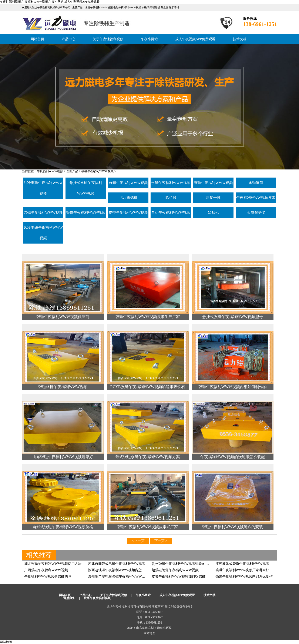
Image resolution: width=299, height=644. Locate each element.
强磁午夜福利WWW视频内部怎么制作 (244, 576)
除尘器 (171, 198)
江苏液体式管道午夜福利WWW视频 (242, 564)
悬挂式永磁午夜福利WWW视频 (86, 188)
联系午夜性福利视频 (97, 598)
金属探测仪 (256, 213)
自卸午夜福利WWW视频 (128, 183)
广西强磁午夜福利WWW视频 (46, 570)
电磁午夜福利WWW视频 (213, 183)
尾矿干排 (213, 198)
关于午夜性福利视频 (108, 39)
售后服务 (69, 598)
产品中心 (68, 39)
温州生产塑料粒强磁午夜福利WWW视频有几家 (123, 576)
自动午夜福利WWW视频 (171, 213)
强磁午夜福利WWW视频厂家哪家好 (242, 570)
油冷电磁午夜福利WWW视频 (43, 188)
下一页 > (161, 541)
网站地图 (149, 633)
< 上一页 (138, 541)
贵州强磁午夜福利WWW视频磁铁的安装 (182, 564)
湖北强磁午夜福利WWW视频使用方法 (53, 564)
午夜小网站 (149, 39)
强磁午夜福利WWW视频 (97, 171)
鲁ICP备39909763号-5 (179, 607)
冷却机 (213, 213)
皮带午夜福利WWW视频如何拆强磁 (179, 576)
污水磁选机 (128, 198)
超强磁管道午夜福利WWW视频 (175, 570)
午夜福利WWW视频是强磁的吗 (48, 576)
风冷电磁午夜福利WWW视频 (43, 233)
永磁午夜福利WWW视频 (171, 183)
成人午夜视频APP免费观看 (195, 39)
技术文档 (240, 39)
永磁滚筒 (256, 183)
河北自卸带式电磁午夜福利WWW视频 (117, 564)
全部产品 (72, 171)
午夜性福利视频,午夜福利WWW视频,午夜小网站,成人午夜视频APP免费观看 (50, 2)
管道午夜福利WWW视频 (86, 213)
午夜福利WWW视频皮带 (256, 198)
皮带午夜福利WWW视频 (128, 213)
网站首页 (37, 39)
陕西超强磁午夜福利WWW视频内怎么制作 (120, 570)
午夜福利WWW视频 (50, 171)
